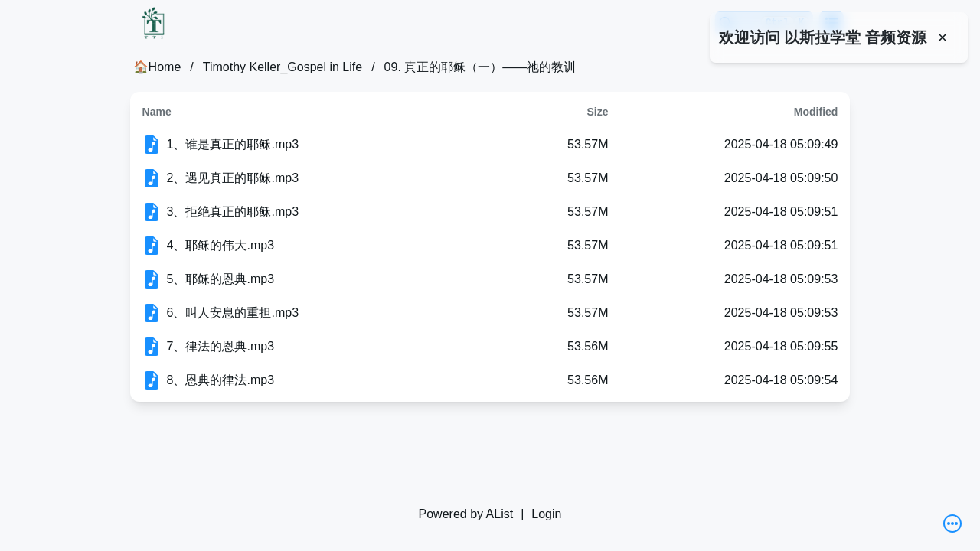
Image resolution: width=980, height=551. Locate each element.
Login (546, 514)
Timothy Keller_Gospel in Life (283, 67)
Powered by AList (466, 514)
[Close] (942, 37)
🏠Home (157, 67)
